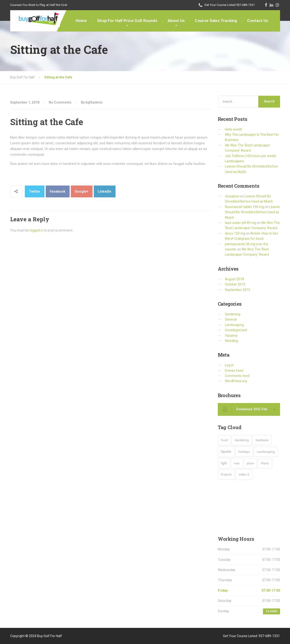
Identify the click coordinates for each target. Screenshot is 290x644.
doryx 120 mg (235, 233)
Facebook (58, 191)
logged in (37, 230)
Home (81, 21)
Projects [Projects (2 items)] (226, 475)
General (231, 319)
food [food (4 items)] (224, 440)
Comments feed (237, 376)
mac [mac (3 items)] (237, 463)
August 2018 (234, 279)
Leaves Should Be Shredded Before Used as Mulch (252, 212)
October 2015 (235, 284)
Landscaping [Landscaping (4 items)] (266, 452)
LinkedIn (105, 191)
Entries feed (234, 371)
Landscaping (234, 325)
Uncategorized (236, 330)
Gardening (233, 314)
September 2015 (238, 290)
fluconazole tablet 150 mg (244, 207)
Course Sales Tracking (216, 21)
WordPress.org (236, 381)
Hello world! (233, 129)
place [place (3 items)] (250, 463)
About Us (176, 21)
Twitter (35, 191)
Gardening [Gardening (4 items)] (242, 440)
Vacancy (231, 336)
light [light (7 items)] (224, 463)
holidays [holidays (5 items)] (244, 452)
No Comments (60, 102)
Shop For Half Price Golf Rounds (127, 21)
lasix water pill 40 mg (240, 223)
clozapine (232, 196)
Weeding (231, 341)
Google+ (82, 191)
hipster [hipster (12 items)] (226, 452)
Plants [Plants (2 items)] (265, 463)
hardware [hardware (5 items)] (262, 440)
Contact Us (258, 21)
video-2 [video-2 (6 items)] (244, 474)
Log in (229, 365)
